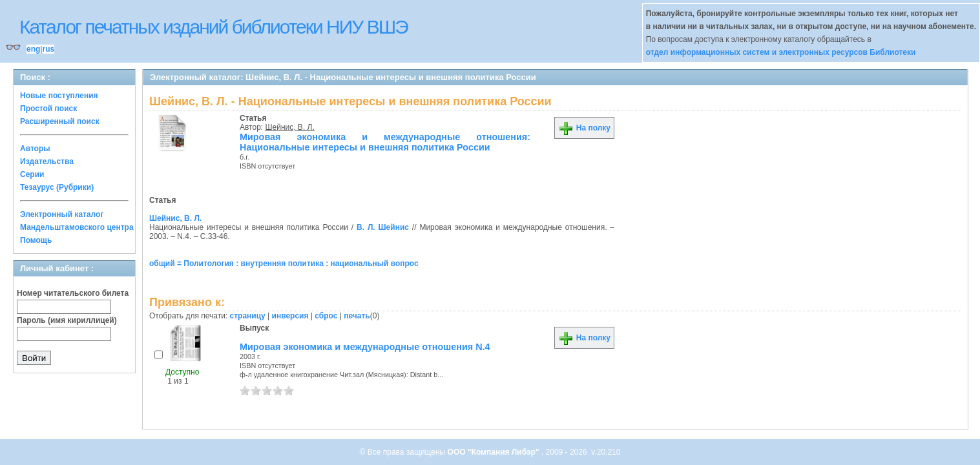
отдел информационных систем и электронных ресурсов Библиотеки (781, 52)
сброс (326, 316)
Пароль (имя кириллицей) (67, 320)
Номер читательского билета (73, 293)
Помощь (36, 240)
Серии (32, 174)
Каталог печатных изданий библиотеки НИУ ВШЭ (214, 27)
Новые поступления (59, 96)
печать (357, 316)
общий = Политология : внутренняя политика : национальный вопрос (284, 263)
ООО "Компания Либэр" (495, 452)
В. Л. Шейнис (383, 227)
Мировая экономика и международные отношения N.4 (365, 347)
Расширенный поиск (60, 121)
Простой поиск (48, 108)
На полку (584, 128)
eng (33, 49)
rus (48, 49)
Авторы (35, 149)
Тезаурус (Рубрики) (57, 187)
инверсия (290, 316)
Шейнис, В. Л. (290, 127)
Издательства (47, 161)
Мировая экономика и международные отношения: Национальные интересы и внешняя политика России (385, 142)
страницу (248, 316)
